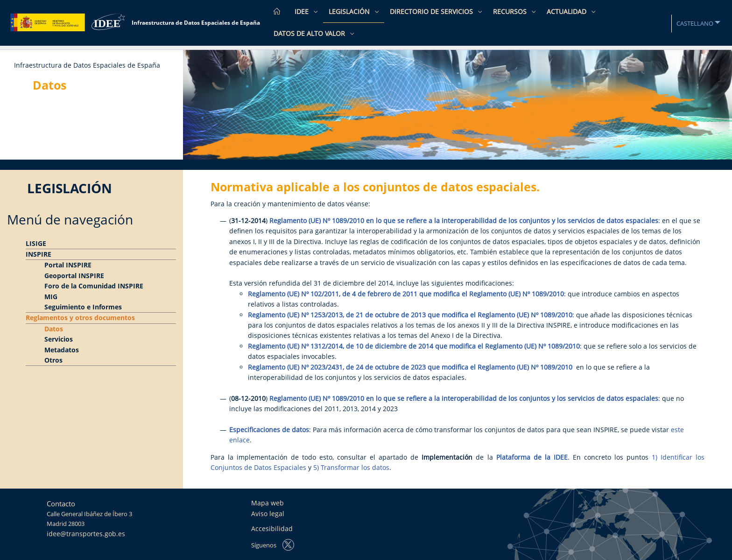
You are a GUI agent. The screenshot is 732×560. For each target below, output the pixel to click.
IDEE (303, 11)
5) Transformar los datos (351, 467)
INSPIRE (39, 254)
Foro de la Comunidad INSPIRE (94, 286)
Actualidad (567, 11)
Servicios (59, 339)
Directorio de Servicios (432, 11)
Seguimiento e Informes (83, 307)
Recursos (511, 11)
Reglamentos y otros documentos (80, 318)
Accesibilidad (272, 528)
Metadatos (62, 350)
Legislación (350, 11)
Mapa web (267, 503)
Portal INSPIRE (68, 265)
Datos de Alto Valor (310, 33)
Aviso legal (268, 514)
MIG (51, 297)
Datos (54, 329)
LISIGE (36, 243)
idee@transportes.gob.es (86, 534)
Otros (53, 360)
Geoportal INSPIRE (74, 276)
